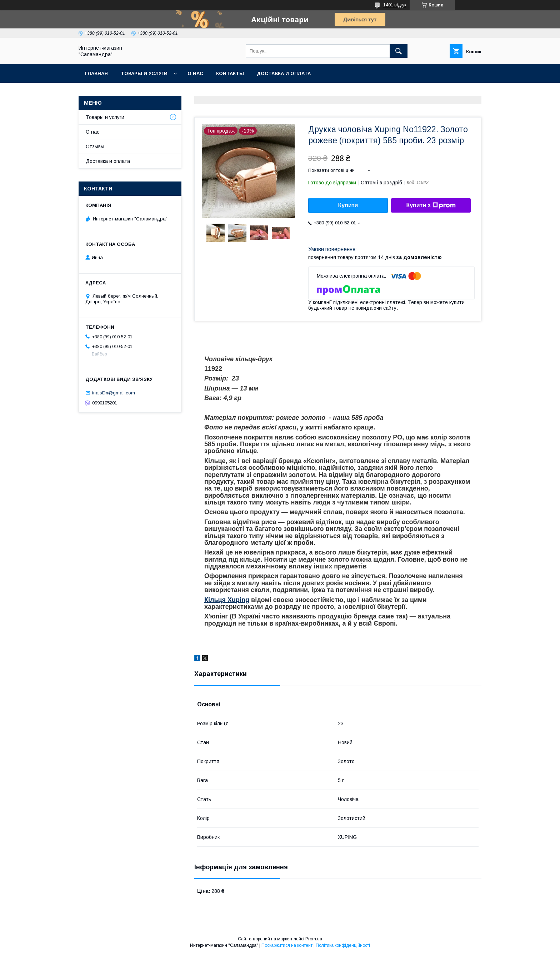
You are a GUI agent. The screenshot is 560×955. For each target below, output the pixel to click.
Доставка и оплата (284, 73)
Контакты (230, 73)
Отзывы (95, 146)
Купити (348, 205)
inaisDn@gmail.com (114, 393)
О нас (195, 73)
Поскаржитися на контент (287, 945)
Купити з (431, 205)
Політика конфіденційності (343, 945)
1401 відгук (395, 5)
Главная (96, 73)
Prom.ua (314, 939)
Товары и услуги (144, 73)
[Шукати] (399, 51)
